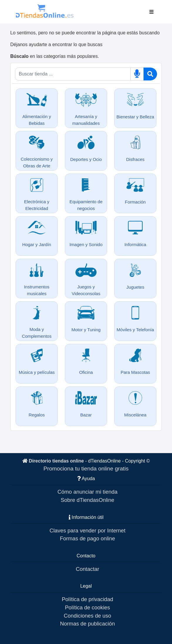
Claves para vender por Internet (88, 530)
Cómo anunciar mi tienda (87, 492)
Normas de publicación (87, 624)
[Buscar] (150, 74)
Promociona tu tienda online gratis (86, 469)
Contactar (87, 569)
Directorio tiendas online (56, 461)
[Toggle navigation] (151, 12)
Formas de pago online (87, 538)
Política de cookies (87, 607)
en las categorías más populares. (55, 56)
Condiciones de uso (87, 616)
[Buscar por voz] (137, 74)
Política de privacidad (88, 599)
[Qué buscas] (73, 74)
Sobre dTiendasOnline (87, 500)
